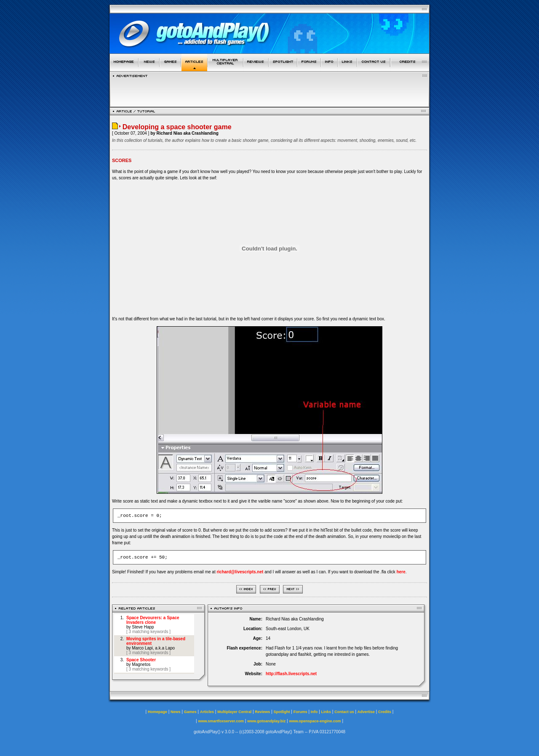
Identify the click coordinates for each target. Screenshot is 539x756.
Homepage (157, 712)
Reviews (262, 712)
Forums (300, 712)
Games (190, 712)
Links (326, 712)
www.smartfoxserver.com (221, 721)
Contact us (344, 712)
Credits (385, 712)
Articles (207, 712)
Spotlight (282, 712)
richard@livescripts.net (240, 572)
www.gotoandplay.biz (266, 721)
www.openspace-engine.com (315, 721)
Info (314, 712)
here (401, 572)
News (176, 712)
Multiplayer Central (234, 712)
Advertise (366, 712)
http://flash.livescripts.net (291, 674)
